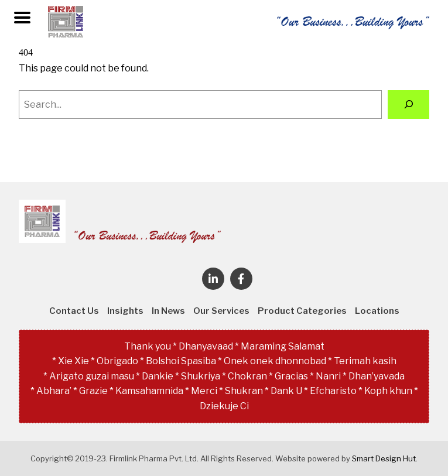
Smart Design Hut (384, 458)
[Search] (408, 105)
